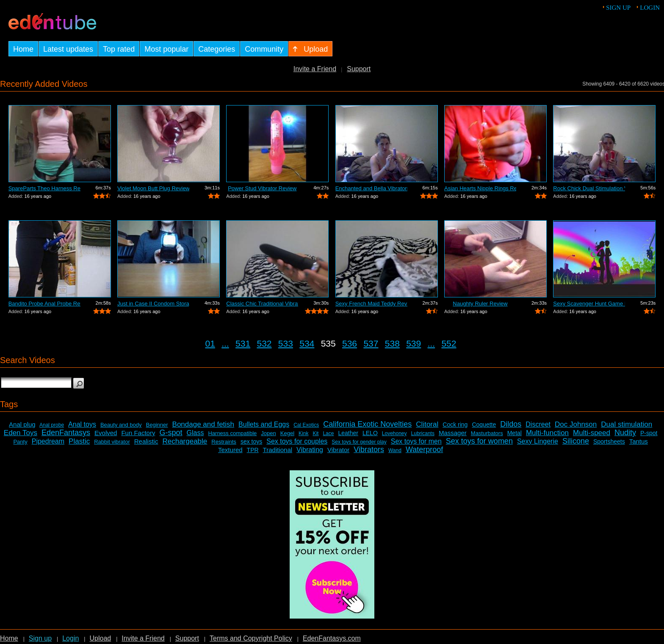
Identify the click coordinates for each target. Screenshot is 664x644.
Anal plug (22, 424)
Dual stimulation (627, 424)
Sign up (618, 8)
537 (371, 343)
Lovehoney (394, 433)
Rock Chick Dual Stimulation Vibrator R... (589, 188)
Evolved (106, 433)
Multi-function (547, 433)
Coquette (484, 425)
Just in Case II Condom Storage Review (153, 304)
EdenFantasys (66, 433)
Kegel (287, 433)
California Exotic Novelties (367, 424)
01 (210, 343)
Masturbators (487, 433)
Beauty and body (121, 425)
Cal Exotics (306, 425)
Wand (395, 450)
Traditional (278, 450)
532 (264, 343)
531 (243, 343)
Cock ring (455, 425)
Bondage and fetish (203, 424)
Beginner (157, 425)
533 (286, 343)
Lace (328, 433)
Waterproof (424, 450)
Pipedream (48, 441)
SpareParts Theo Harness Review (44, 188)
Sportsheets (609, 441)
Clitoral (427, 424)
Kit (315, 433)
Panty (20, 442)
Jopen (268, 433)
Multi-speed (592, 433)
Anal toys (82, 424)
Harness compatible (232, 433)
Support (359, 69)
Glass (195, 433)
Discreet (538, 424)
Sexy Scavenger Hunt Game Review (589, 304)
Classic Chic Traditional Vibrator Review (262, 304)
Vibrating (310, 450)
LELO (370, 433)
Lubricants (423, 433)
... (225, 343)
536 (350, 343)
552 (449, 343)
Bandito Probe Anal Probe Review (44, 304)
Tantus (639, 441)
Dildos (511, 424)
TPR (253, 450)
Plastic (79, 441)
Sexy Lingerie (538, 441)
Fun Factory (138, 433)
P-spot (649, 433)
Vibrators (369, 450)
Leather (348, 433)
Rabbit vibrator (112, 442)
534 (307, 343)
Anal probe (52, 425)
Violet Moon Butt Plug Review (153, 188)
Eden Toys (21, 433)
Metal (515, 433)
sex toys (251, 441)
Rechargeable (185, 441)
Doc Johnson (576, 424)
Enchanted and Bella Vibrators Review (371, 188)
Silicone (576, 441)
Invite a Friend (315, 69)
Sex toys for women (479, 441)
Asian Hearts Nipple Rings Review (480, 188)
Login (650, 8)
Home (9, 638)
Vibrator (338, 450)
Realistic (146, 441)
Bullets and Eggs (264, 424)
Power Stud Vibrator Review (262, 188)
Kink (303, 433)
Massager (453, 433)
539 (414, 343)
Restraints (224, 442)
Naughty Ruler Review (480, 304)
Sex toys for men (416, 441)
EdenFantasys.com (332, 638)
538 (392, 343)
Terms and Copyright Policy (251, 638)
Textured (230, 450)
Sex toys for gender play (359, 442)
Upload (100, 638)
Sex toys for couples (297, 441)
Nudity (625, 433)
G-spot (171, 433)
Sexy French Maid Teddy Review (371, 304)
